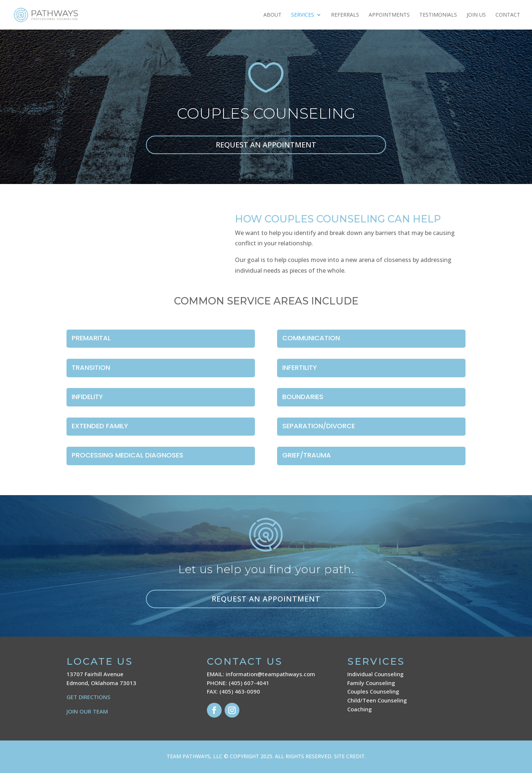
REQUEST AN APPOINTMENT (266, 145)
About (272, 15)
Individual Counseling (375, 674)
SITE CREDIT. (350, 756)
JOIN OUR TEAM (87, 711)
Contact (508, 15)
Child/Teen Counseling (377, 700)
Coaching (359, 709)
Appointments (389, 15)
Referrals (345, 15)
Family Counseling (371, 683)
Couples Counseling (373, 691)
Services (303, 15)
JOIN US (476, 15)
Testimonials (438, 15)
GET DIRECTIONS (88, 697)
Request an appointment (266, 599)
